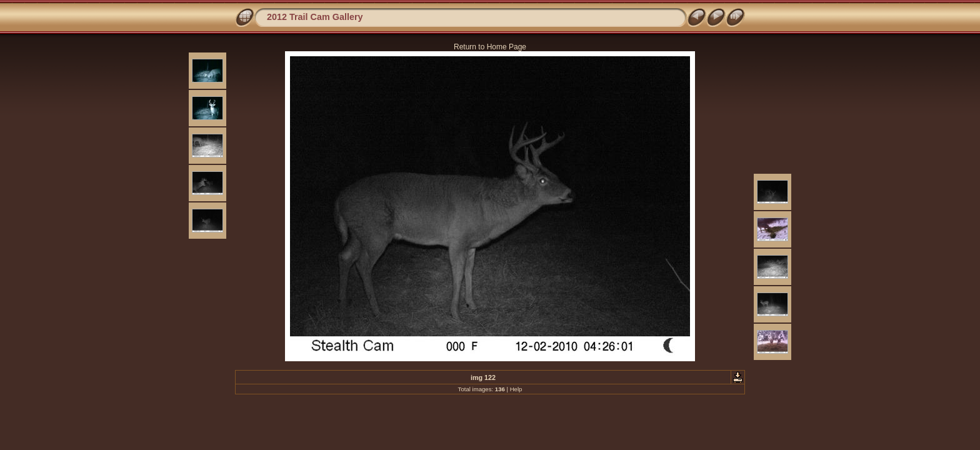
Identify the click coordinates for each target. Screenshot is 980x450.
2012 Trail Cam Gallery (315, 17)
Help (516, 389)
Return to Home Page (490, 47)
